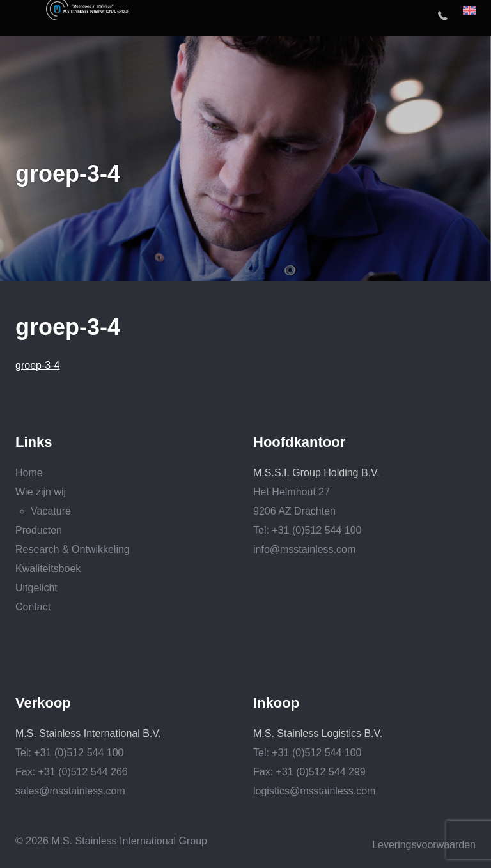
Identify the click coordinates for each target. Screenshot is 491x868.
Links (34, 442)
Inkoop (276, 703)
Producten (39, 530)
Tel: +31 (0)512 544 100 (307, 530)
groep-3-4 (37, 365)
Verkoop (43, 703)
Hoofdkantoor (299, 442)
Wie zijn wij (41, 492)
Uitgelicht (36, 588)
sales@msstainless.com (70, 791)
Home (29, 473)
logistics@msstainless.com (314, 791)
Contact (33, 607)
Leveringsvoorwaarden (424, 845)
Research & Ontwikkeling (73, 549)
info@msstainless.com (304, 549)
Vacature (51, 511)
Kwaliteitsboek (48, 569)
